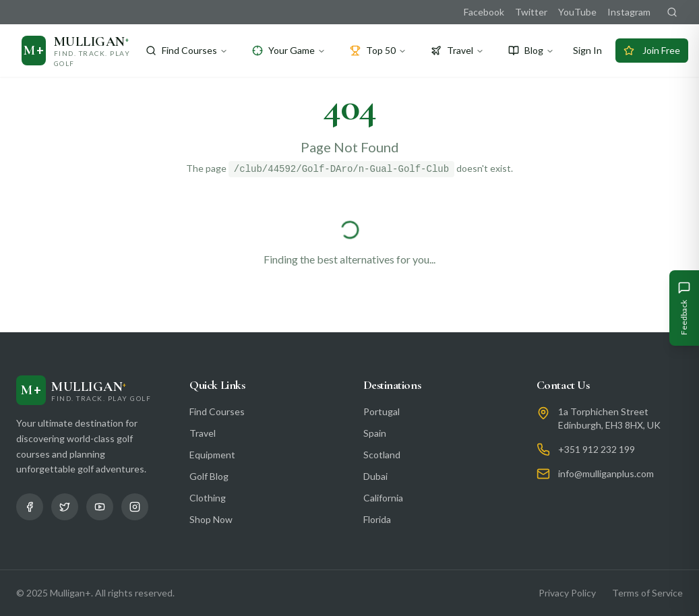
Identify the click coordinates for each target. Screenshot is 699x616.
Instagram (629, 12)
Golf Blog (209, 476)
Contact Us (563, 385)
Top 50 (378, 50)
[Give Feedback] (684, 308)
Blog (531, 50)
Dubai (375, 476)
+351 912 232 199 (597, 449)
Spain (375, 433)
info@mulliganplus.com (606, 473)
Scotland (382, 455)
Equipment (212, 455)
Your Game (289, 50)
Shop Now (211, 519)
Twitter (531, 12)
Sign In (587, 50)
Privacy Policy (567, 593)
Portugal (382, 411)
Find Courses (187, 50)
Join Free (652, 50)
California (383, 498)
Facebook (484, 12)
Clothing (208, 498)
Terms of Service (647, 593)
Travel (457, 50)
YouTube (577, 12)
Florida (377, 519)
